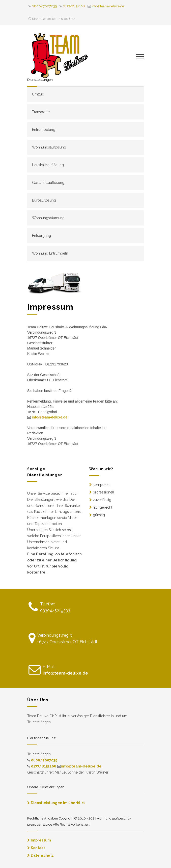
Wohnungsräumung (48, 218)
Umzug (38, 94)
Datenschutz (42, 855)
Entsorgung (41, 236)
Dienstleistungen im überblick (58, 803)
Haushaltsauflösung (48, 165)
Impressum (41, 840)
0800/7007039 (44, 6)
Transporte (41, 112)
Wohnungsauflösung (49, 147)
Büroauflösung (44, 200)
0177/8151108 (74, 6)
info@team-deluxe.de (108, 6)
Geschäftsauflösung (48, 183)
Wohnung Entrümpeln (50, 253)
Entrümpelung (44, 130)
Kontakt (38, 848)
